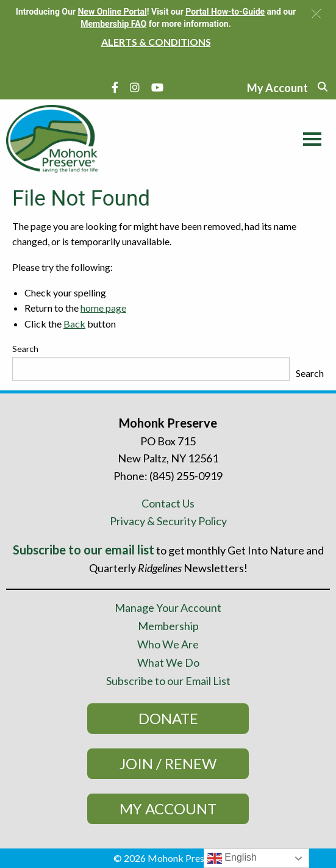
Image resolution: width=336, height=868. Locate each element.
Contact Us (168, 503)
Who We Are (168, 644)
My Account (168, 809)
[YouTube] (157, 87)
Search (25, 349)
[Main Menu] (309, 137)
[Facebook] (115, 87)
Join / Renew (168, 763)
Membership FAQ (113, 24)
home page (103, 308)
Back (74, 324)
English (232, 858)
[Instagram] (135, 87)
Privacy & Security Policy (168, 521)
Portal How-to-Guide (225, 12)
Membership (168, 626)
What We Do (168, 662)
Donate (168, 718)
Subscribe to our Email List (168, 681)
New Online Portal (112, 12)
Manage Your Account (168, 608)
